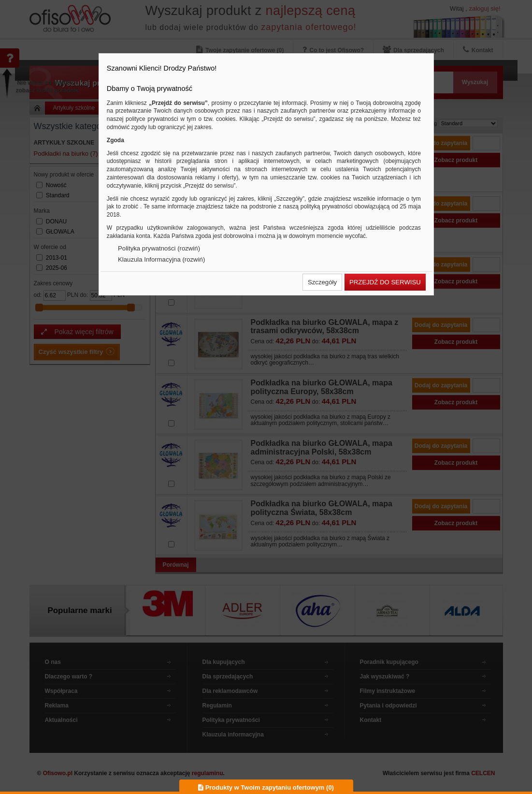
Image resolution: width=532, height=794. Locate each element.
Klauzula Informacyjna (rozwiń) (161, 259)
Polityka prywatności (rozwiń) (159, 248)
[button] (322, 282)
